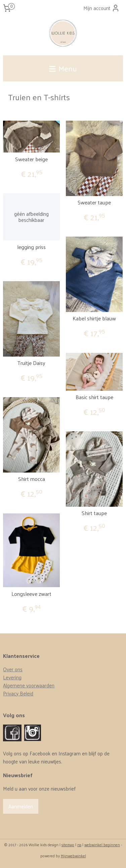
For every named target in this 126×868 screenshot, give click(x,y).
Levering (12, 677)
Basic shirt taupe (94, 397)
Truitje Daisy (31, 363)
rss (79, 845)
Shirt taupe (94, 513)
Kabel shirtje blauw (94, 318)
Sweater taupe (94, 202)
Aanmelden (21, 806)
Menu (63, 68)
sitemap (68, 845)
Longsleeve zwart (31, 594)
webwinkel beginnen (102, 845)
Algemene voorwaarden (29, 685)
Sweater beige (31, 159)
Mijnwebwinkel (73, 856)
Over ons (13, 669)
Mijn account (101, 8)
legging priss (31, 247)
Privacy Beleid (18, 693)
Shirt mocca (32, 479)
